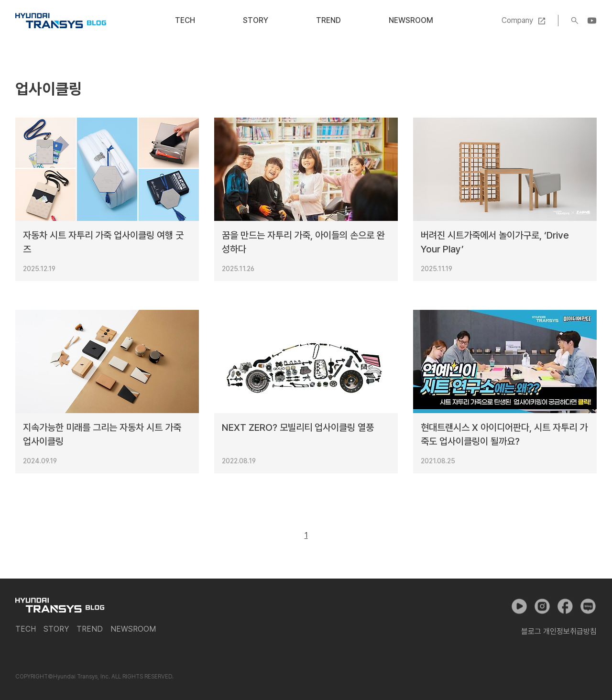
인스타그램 (542, 606)
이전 (284, 536)
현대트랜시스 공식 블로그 (61, 21)
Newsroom (411, 20)
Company (517, 20)
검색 (575, 21)
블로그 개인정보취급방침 (559, 631)
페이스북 (565, 606)
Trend (328, 20)
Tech (185, 20)
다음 (328, 536)
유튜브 (519, 606)
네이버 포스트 (588, 606)
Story (256, 20)
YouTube (592, 21)
